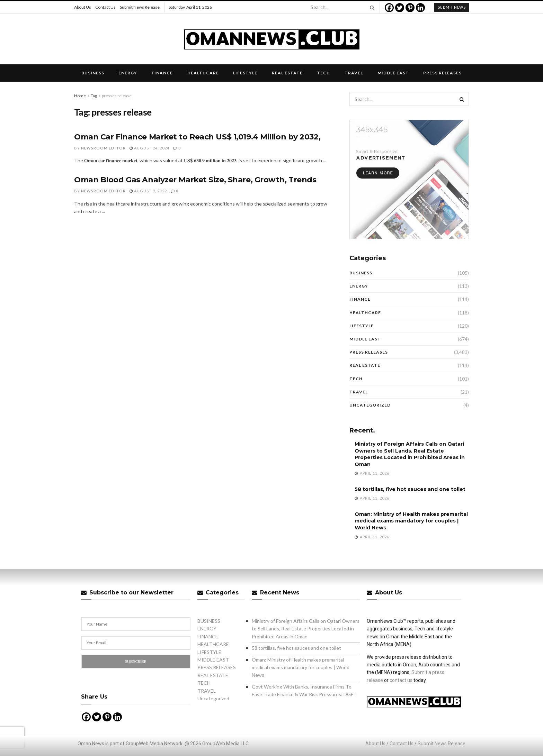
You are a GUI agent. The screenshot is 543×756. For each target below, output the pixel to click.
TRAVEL (354, 73)
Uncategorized (370, 405)
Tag (94, 96)
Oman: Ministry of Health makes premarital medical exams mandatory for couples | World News (411, 521)
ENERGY (128, 73)
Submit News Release (140, 7)
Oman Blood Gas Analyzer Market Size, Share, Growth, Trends (195, 180)
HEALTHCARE (203, 73)
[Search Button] (371, 7)
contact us (401, 680)
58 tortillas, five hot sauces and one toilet (410, 489)
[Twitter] (400, 8)
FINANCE (162, 73)
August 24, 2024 (149, 148)
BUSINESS (93, 73)
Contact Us (105, 7)
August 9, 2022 (148, 191)
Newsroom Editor (103, 148)
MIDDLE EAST (393, 73)
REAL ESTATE (287, 73)
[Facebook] (389, 8)
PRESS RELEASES (442, 73)
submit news (452, 7)
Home (80, 96)
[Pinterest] (410, 8)
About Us (83, 7)
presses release (117, 96)
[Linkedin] (420, 8)
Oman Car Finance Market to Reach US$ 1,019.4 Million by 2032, (197, 137)
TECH (323, 73)
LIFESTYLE (245, 73)
